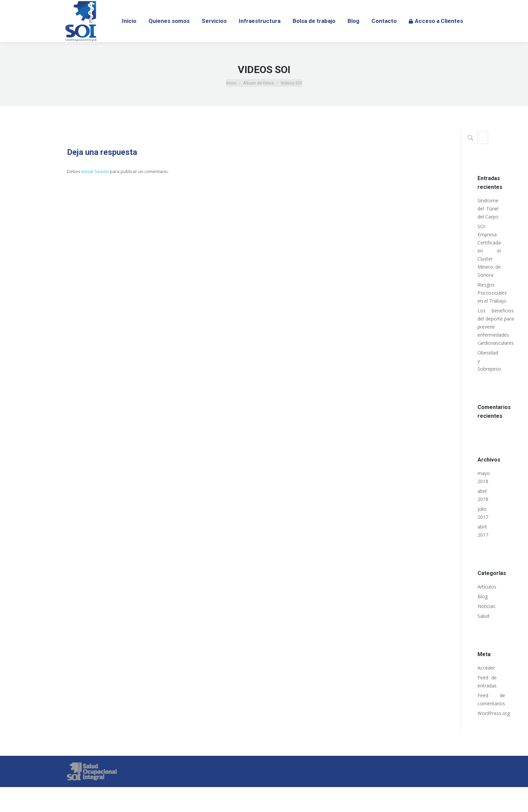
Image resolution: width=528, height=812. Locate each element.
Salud (483, 616)
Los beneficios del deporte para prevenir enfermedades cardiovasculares (496, 327)
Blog (483, 596)
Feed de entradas (487, 682)
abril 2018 (483, 495)
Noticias (486, 606)
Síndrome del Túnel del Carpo (488, 209)
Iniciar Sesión (96, 171)
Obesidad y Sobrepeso (489, 361)
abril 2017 (483, 531)
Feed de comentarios (491, 699)
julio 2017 (483, 513)
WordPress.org (494, 713)
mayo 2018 (484, 477)
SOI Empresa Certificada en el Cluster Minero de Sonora (489, 251)
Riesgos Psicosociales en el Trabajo (492, 293)
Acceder (486, 668)
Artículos (487, 587)
